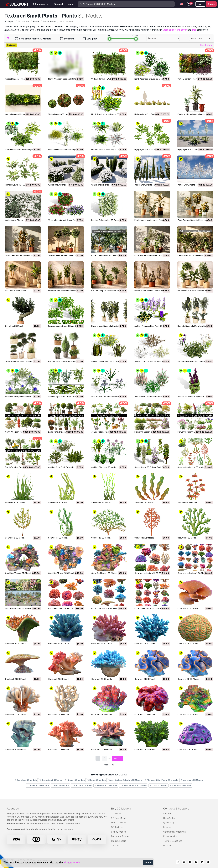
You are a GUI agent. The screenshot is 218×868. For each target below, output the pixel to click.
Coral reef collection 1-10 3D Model (64, 608)
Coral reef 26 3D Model (145, 644)
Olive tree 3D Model (14, 326)
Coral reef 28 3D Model (59, 644)
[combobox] (163, 38)
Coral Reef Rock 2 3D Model (61, 573)
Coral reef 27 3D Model (102, 644)
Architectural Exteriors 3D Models (125, 780)
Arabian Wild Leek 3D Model (104, 467)
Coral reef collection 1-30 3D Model (194, 573)
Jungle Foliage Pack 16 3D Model (106, 432)
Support (167, 814)
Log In (200, 4)
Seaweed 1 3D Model (187, 538)
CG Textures (117, 827)
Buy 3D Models (121, 809)
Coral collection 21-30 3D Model (106, 608)
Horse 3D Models (96, 780)
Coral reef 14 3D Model (58, 750)
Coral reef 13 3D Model (101, 750)
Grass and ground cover (175, 30)
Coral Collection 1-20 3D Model (149, 608)
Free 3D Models (119, 823)
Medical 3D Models (82, 785)
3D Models (117, 814)
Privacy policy (170, 836)
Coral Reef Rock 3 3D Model (18, 573)
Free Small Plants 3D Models (33, 39)
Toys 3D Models (60, 785)
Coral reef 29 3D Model (16, 644)
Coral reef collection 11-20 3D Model (151, 573)
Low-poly (90, 39)
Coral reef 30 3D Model (188, 608)
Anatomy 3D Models (181, 785)
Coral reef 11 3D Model (187, 750)
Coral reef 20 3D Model (188, 679)
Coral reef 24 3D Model (16, 679)
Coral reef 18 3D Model (102, 714)
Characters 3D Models (51, 780)
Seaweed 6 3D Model (187, 503)
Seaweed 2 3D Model (144, 538)
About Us (13, 809)
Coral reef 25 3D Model (188, 644)
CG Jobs (115, 846)
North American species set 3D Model (108, 114)
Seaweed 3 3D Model (101, 538)
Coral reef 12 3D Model (145, 750)
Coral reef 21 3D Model (145, 679)
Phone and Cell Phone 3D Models (161, 780)
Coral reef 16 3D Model (188, 714)
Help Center (169, 818)
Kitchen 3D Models (75, 780)
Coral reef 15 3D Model (15, 750)
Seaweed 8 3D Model (101, 503)
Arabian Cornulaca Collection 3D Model (152, 361)
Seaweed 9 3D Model (58, 503)
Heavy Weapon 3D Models (133, 785)
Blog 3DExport (118, 841)
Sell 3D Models (119, 832)
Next (118, 758)
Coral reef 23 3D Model (59, 679)
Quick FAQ (169, 823)
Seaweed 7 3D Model (144, 503)
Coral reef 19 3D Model (58, 714)
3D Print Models (119, 818)
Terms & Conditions (173, 841)
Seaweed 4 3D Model (58, 538)
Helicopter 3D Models (106, 785)
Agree (148, 862)
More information (72, 862)
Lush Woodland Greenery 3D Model (107, 150)
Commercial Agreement (175, 832)
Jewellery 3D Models (38, 785)
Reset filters (206, 45)
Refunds (167, 846)
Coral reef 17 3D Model (145, 714)
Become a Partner (120, 836)
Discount (67, 39)
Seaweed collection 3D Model (191, 467)
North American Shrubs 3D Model (149, 79)
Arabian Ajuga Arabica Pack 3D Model (151, 326)
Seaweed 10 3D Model (15, 503)
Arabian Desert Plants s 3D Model (106, 361)
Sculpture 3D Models (26, 780)
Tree (194, 30)
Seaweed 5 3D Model (15, 538)
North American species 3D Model (64, 79)
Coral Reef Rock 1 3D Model (104, 573)
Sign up (211, 4)
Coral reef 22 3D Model (102, 679)
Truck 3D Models (158, 785)
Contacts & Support (176, 809)
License (167, 827)
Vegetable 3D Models (192, 780)
